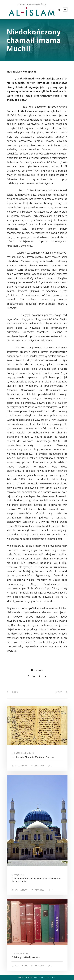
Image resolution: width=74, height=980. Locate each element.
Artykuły (40, 765)
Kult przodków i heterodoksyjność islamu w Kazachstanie (36, 880)
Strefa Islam (22, 765)
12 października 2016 (23, 753)
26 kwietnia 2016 (20, 953)
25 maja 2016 (18, 875)
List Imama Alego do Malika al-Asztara (33, 757)
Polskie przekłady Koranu (26, 957)
